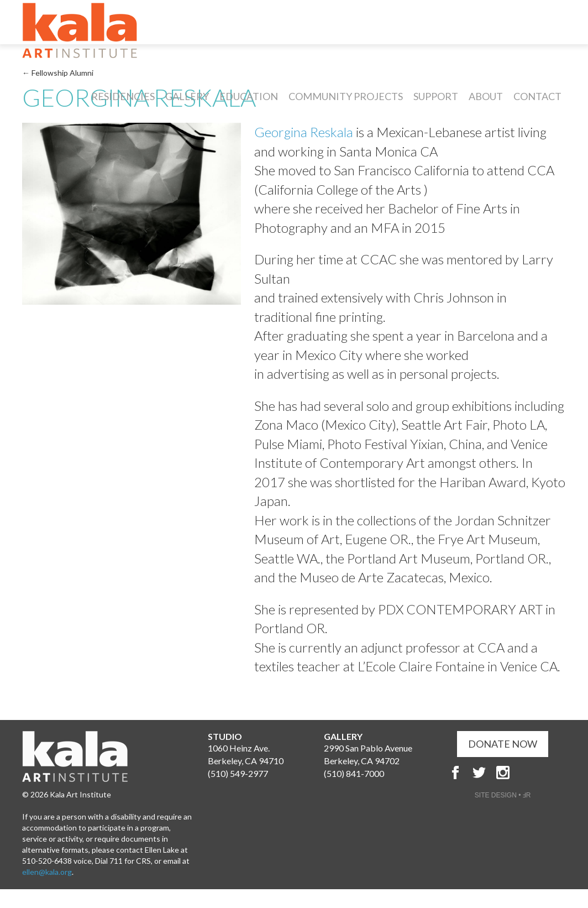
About (486, 96)
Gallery (187, 96)
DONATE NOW (503, 744)
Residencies (123, 96)
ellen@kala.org (47, 872)
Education (249, 96)
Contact (537, 96)
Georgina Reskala (304, 132)
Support (436, 96)
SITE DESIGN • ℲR (503, 795)
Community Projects (346, 96)
